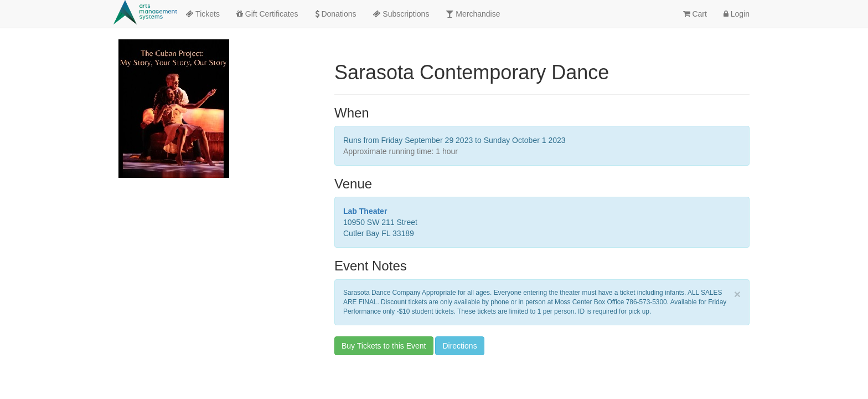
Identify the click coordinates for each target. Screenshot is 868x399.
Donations (336, 14)
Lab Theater (365, 211)
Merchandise (473, 14)
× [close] (737, 294)
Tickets (202, 14)
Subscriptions (401, 14)
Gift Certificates (267, 14)
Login (737, 14)
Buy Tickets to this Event (384, 346)
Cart (695, 14)
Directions (459, 346)
